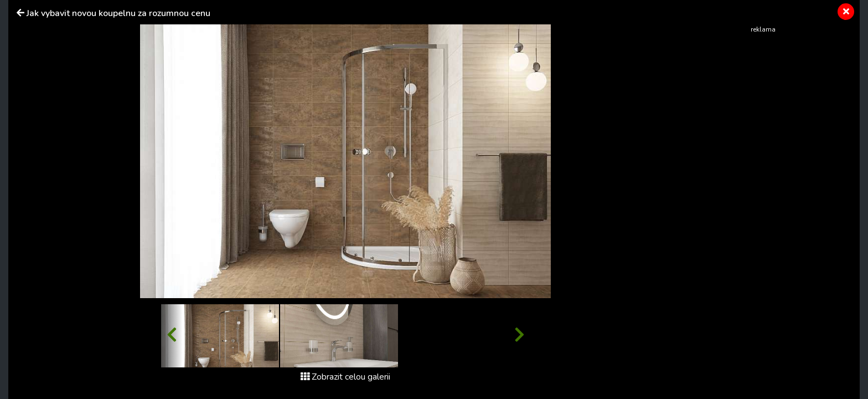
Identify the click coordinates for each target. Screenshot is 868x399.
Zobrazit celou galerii (345, 377)
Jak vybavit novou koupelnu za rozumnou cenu (118, 13)
